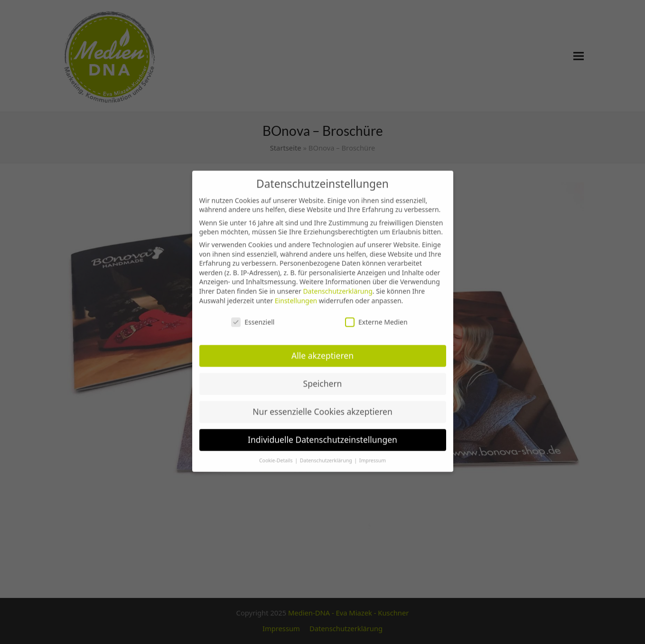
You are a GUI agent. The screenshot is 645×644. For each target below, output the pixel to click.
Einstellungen (296, 295)
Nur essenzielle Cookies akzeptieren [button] (322, 406)
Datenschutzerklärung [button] (327, 455)
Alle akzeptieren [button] (322, 350)
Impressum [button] (373, 455)
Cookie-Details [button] (276, 455)
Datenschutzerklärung (337, 286)
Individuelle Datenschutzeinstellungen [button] (322, 434)
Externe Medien (376, 317)
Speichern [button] (323, 378)
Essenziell (253, 317)
